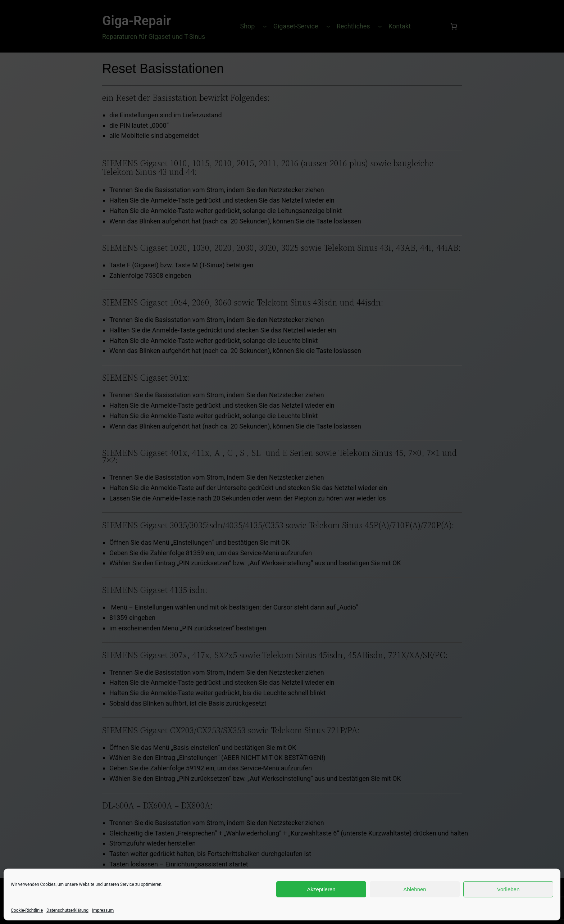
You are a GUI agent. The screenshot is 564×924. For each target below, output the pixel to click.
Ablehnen (415, 889)
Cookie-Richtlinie (27, 910)
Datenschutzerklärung (67, 910)
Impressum (103, 910)
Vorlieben (508, 889)
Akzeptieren (321, 889)
